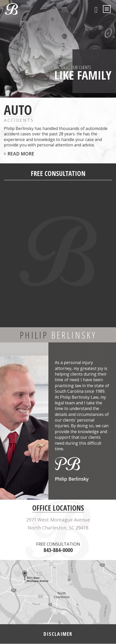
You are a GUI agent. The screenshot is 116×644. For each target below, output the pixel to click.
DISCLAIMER (58, 634)
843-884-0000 (96, 10)
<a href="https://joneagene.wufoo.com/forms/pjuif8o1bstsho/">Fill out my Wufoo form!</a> (58, 253)
